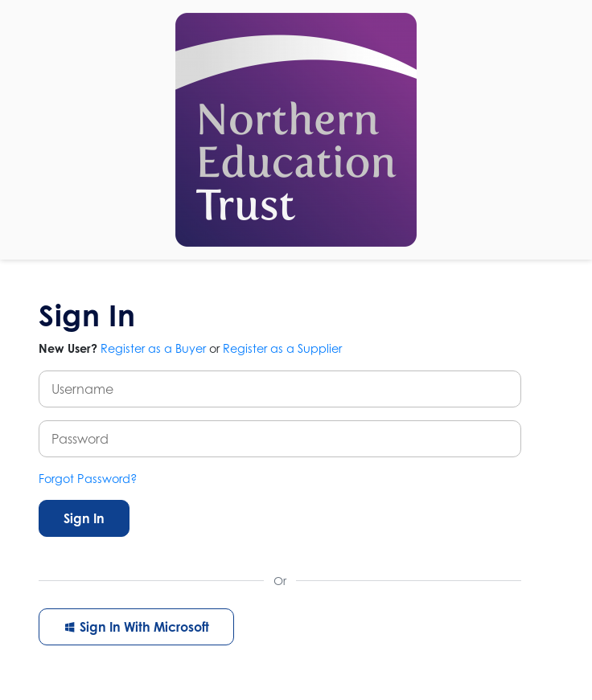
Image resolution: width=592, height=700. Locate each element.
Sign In (84, 518)
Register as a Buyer (153, 348)
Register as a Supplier (282, 348)
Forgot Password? (88, 479)
